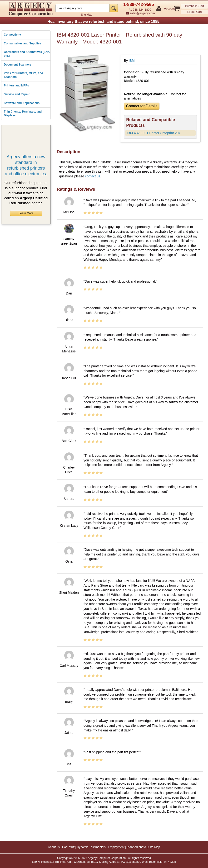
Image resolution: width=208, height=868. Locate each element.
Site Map (87, 15)
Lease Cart (195, 12)
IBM (132, 61)
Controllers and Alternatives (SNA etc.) (27, 54)
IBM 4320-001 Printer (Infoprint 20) (153, 133)
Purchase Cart (195, 6)
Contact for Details (142, 106)
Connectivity (12, 35)
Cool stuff (68, 847)
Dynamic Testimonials (91, 847)
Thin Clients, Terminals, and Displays (23, 114)
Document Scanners (18, 65)
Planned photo (136, 847)
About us (54, 847)
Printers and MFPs (16, 85)
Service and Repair (17, 94)
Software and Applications (22, 103)
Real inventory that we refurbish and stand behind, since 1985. (104, 21)
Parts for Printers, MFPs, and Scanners (23, 75)
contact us (93, 176)
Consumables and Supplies (22, 43)
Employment (116, 847)
